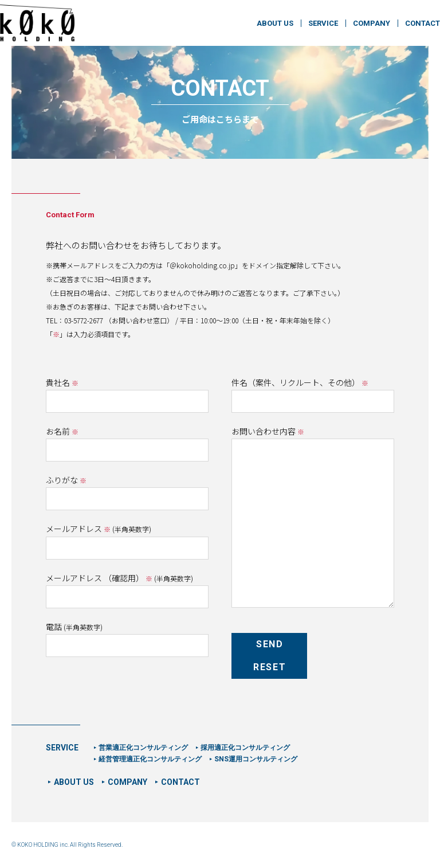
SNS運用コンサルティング (256, 759)
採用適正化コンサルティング (245, 748)
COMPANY (372, 23)
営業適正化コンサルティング (143, 748)
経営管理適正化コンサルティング (150, 759)
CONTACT (423, 23)
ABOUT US (275, 23)
